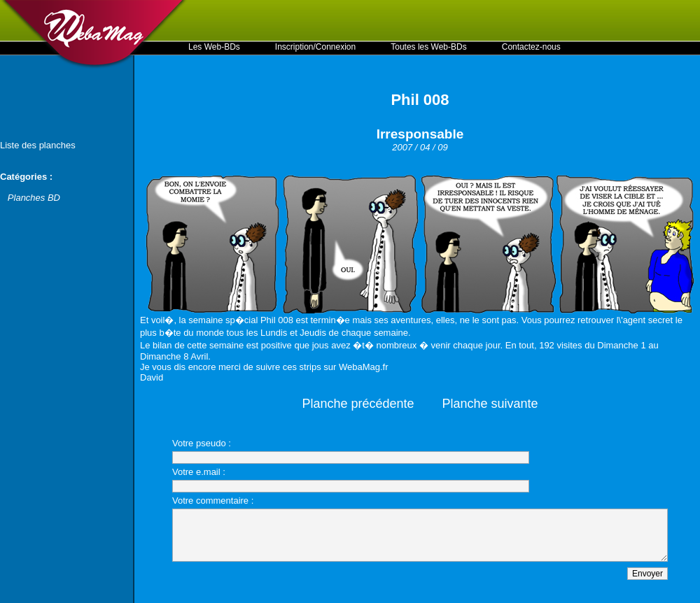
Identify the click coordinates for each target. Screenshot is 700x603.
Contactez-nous (531, 47)
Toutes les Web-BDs (429, 47)
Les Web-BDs (214, 47)
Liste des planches (38, 145)
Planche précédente (358, 404)
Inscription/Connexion (315, 47)
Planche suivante (490, 404)
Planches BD (34, 198)
